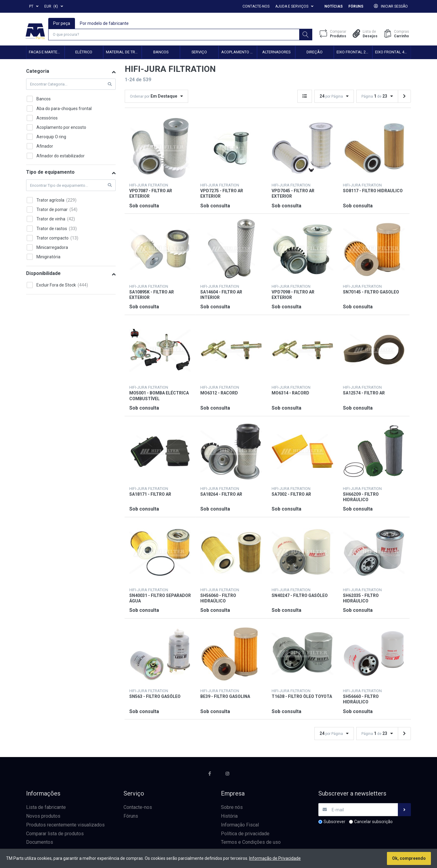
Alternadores (276, 53)
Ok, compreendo (409, 858)
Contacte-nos (256, 6)
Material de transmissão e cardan (124, 53)
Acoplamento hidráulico (239, 53)
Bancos (161, 53)
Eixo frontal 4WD (393, 53)
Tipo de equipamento (50, 173)
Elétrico (84, 53)
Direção (315, 53)
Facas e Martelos (47, 53)
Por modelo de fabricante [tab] (105, 23)
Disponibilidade (43, 274)
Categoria (38, 72)
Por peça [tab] (62, 23)
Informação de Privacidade (275, 858)
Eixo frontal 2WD (354, 53)
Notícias (334, 6)
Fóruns (356, 6)
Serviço (199, 53)
